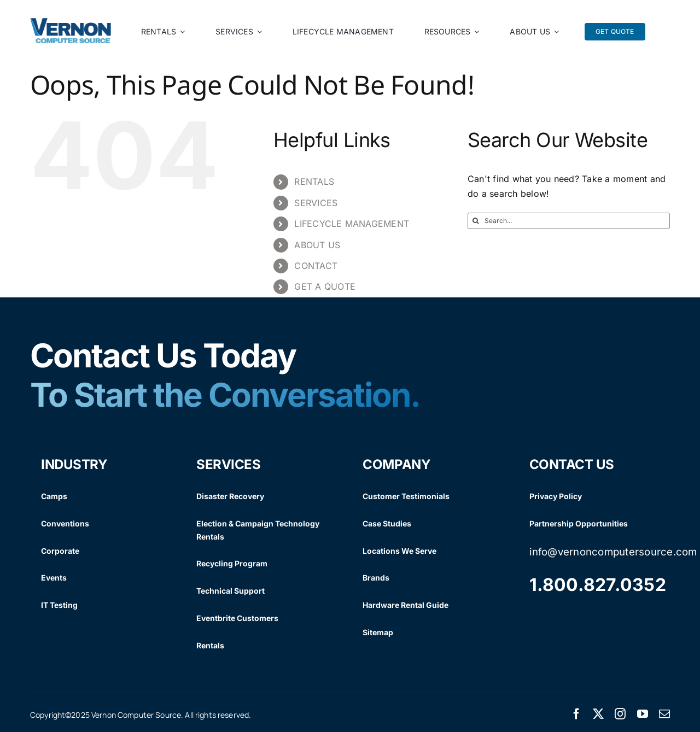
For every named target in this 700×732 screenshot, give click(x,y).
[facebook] (576, 714)
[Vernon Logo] (71, 22)
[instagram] (620, 714)
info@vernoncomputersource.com (613, 552)
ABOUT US (317, 245)
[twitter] (598, 714)
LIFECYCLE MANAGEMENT (352, 224)
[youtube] (643, 714)
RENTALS (314, 181)
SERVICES (316, 203)
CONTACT (316, 266)
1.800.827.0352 (598, 585)
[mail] (664, 714)
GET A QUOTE (325, 286)
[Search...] (569, 221)
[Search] (476, 221)
